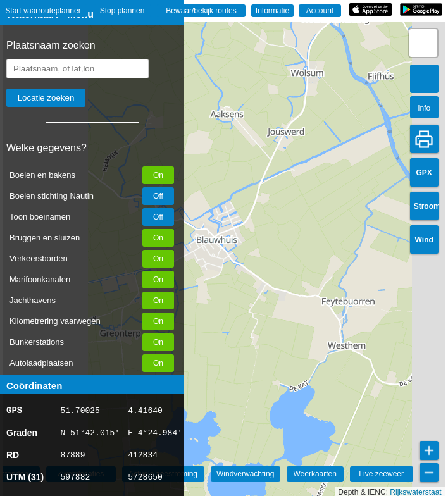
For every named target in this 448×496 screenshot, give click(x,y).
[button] (423, 43)
